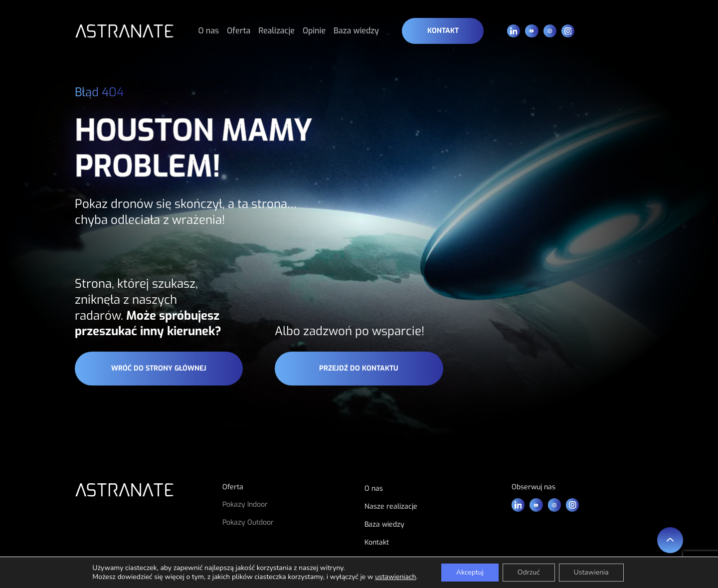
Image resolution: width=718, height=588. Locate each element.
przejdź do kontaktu (359, 368)
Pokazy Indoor (245, 504)
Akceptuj (470, 572)
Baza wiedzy (356, 31)
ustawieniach (395, 577)
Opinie (314, 31)
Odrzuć (529, 572)
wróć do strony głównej (159, 368)
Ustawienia (591, 572)
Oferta (239, 31)
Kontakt (443, 31)
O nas (209, 31)
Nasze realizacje (391, 506)
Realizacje (276, 31)
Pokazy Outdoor (248, 522)
